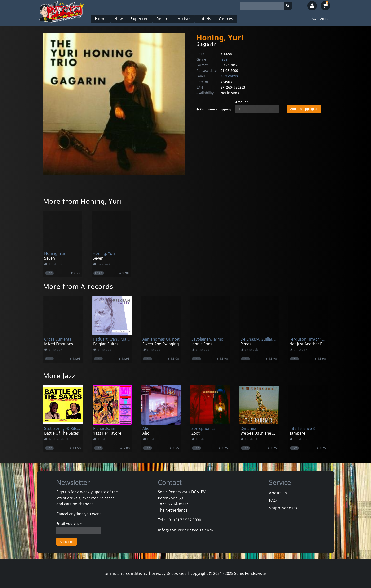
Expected (140, 19)
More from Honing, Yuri (82, 201)
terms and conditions (126, 573)
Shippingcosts (283, 508)
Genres (226, 19)
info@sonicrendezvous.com (185, 530)
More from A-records (78, 286)
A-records (229, 76)
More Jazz (59, 376)
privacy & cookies (169, 573)
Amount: (242, 102)
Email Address (69, 523)
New (119, 19)
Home (101, 19)
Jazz (224, 59)
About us (278, 493)
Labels (205, 19)
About (325, 19)
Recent (163, 19)
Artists (184, 19)
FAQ (313, 19)
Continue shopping (214, 109)
